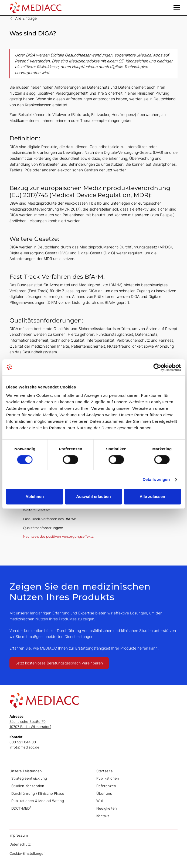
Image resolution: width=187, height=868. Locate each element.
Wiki (100, 801)
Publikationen (108, 778)
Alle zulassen (152, 496)
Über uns (104, 794)
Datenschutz (20, 844)
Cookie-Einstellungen (28, 854)
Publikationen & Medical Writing (38, 801)
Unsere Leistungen (26, 771)
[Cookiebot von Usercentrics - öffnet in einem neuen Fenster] (157, 367)
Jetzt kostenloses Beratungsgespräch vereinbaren (59, 663)
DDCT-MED (21, 808)
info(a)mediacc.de (24, 747)
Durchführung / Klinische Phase (38, 794)
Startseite (105, 771)
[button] (177, 8)
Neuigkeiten (107, 808)
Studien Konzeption (28, 786)
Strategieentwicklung (29, 778)
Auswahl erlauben (93, 496)
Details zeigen (156, 479)
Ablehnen (35, 496)
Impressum (19, 835)
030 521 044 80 (23, 742)
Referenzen (106, 786)
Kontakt (103, 816)
